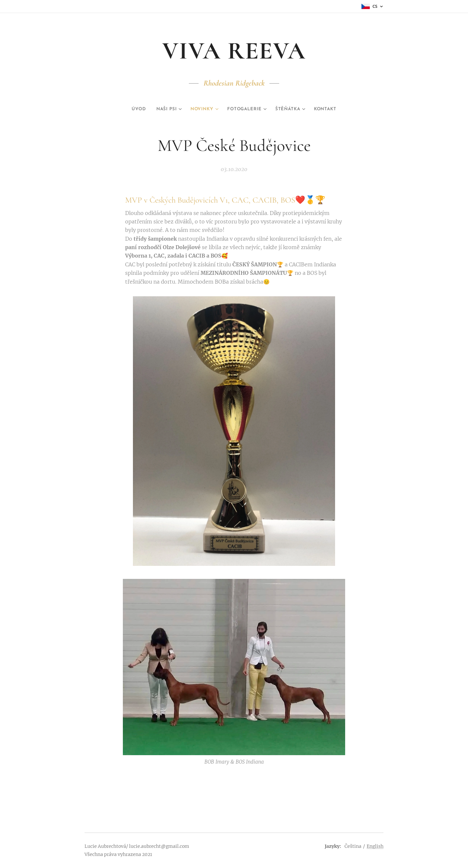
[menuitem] (130, 109)
